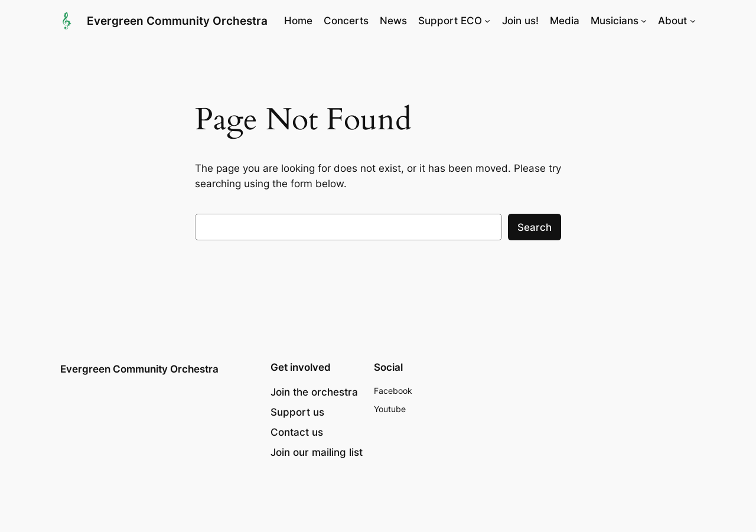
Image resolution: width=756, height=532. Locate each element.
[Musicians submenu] (644, 21)
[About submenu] (693, 21)
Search (535, 227)
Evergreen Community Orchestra (177, 21)
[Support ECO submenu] (487, 21)
